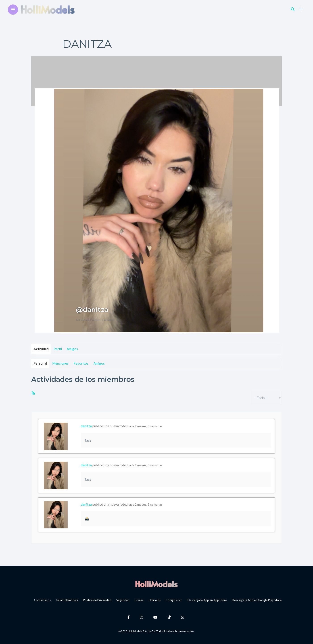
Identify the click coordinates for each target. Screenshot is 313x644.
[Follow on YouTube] (156, 617)
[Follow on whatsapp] (183, 617)
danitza (86, 426)
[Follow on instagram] (142, 617)
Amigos (72, 349)
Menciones (60, 363)
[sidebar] (301, 9)
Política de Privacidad (97, 600)
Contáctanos (42, 600)
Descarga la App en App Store (207, 600)
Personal (40, 363)
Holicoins (155, 600)
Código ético (174, 600)
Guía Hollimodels (67, 600)
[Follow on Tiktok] (170, 617)
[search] (293, 9)
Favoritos (81, 363)
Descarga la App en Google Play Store (257, 600)
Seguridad (123, 600)
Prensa (139, 600)
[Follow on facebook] (129, 617)
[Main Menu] (13, 10)
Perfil (58, 349)
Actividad (41, 349)
